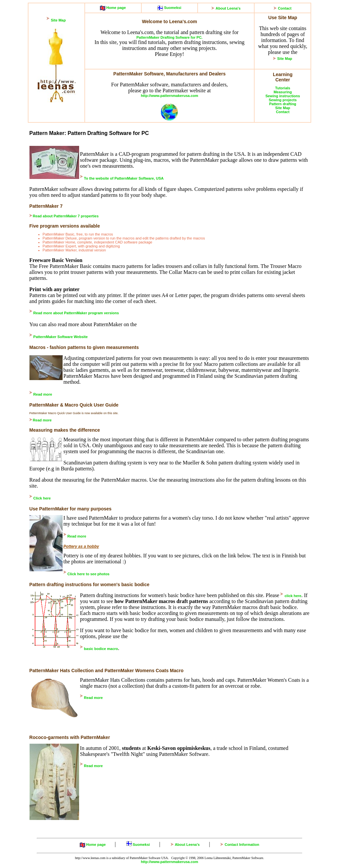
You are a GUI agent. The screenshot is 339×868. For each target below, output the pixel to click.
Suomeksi (172, 8)
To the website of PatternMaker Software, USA (124, 178)
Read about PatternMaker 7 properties (66, 216)
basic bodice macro (101, 649)
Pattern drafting (283, 104)
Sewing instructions (283, 96)
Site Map (58, 20)
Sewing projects (283, 100)
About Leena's (228, 8)
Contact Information (242, 845)
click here (293, 596)
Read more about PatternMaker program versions (76, 313)
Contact (285, 8)
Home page (116, 8)
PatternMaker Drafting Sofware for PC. (169, 37)
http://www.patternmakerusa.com (169, 96)
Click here (42, 498)
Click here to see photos (89, 574)
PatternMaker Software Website (61, 337)
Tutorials (283, 88)
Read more (43, 394)
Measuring (283, 92)
